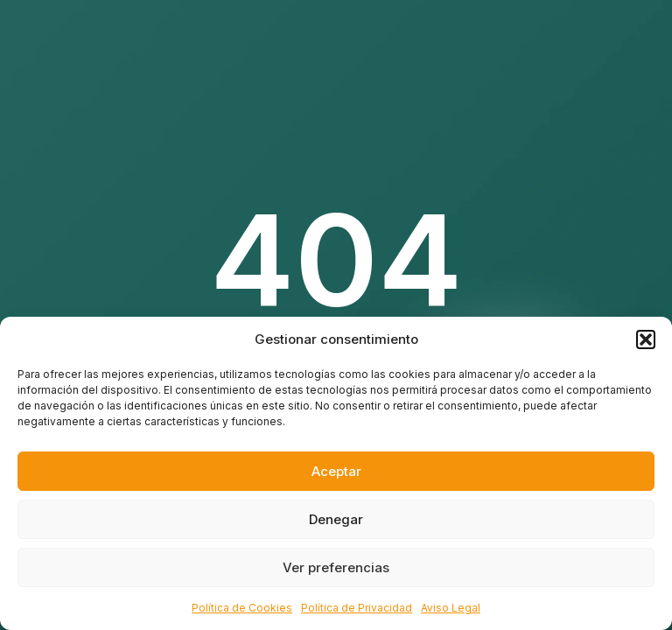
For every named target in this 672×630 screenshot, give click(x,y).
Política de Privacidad (357, 608)
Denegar (336, 519)
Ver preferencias (336, 567)
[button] (646, 339)
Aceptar (336, 471)
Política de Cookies (242, 608)
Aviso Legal (451, 608)
